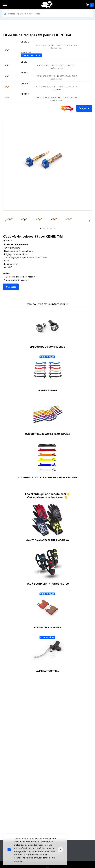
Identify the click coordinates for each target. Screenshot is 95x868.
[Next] (89, 221)
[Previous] (6, 221)
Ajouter (84, 108)
